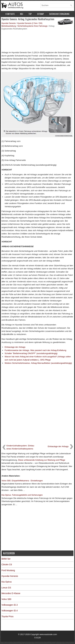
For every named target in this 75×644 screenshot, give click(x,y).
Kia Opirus (7, 582)
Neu (22, 14)
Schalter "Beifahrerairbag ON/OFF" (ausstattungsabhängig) (31, 353)
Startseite (10, 14)
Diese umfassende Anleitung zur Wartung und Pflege (42, 460)
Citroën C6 (7, 565)
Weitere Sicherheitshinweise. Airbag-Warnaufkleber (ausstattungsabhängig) (38, 363)
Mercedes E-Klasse (11, 593)
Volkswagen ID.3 (10, 605)
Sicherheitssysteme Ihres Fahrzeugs (32, 26)
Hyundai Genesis (9, 23)
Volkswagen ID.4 (10, 611)
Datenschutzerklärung (59, 14)
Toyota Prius (7, 616)
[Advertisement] (37, 40)
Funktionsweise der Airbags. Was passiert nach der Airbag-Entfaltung (35, 350)
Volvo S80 (6, 599)
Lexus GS (6, 588)
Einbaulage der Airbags (15, 347)
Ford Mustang (8, 570)
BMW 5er (6, 559)
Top (30, 14)
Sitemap (41, 14)
